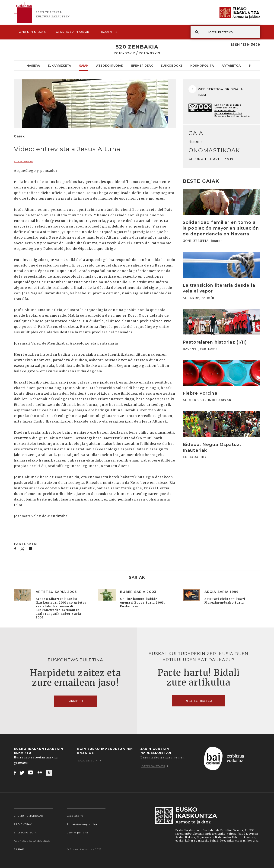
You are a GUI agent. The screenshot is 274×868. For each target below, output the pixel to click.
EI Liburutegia (25, 833)
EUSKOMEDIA (23, 161)
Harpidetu (108, 32)
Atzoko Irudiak (110, 65)
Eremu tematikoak (29, 816)
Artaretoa (231, 65)
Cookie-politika (78, 833)
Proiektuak (23, 824)
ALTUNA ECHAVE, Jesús (211, 159)
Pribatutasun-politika (82, 824)
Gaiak (84, 65)
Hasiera (33, 65)
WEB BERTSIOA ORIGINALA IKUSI (216, 91)
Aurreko (73, 32)
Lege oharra (75, 816)
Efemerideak (142, 65)
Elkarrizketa (59, 65)
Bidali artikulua (199, 701)
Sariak (19, 849)
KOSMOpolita (202, 65)
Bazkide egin (89, 761)
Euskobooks (172, 65)
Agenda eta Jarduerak (32, 841)
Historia (196, 142)
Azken (32, 32)
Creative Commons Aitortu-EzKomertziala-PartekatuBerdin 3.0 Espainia (228, 110)
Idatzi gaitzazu (155, 766)
